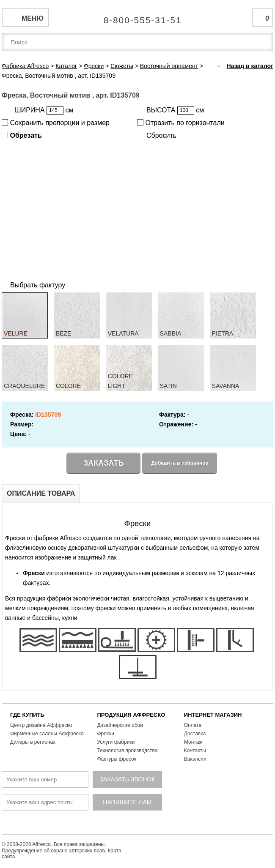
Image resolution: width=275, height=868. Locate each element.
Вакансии (195, 759)
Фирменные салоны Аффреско (47, 734)
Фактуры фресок (117, 759)
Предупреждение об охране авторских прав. (54, 851)
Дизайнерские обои (120, 725)
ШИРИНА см (44, 111)
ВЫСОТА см (175, 111)
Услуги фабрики (116, 742)
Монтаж (193, 742)
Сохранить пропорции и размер (56, 123)
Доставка (195, 734)
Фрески (105, 734)
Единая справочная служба (138, 17)
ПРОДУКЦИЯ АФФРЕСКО (131, 715)
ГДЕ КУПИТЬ (27, 715)
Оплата (193, 725)
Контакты (195, 751)
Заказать (104, 463)
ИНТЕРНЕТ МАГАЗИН (213, 715)
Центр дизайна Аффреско (41, 725)
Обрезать (22, 135)
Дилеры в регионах (33, 742)
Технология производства (127, 751)
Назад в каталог (250, 66)
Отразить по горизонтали (181, 123)
